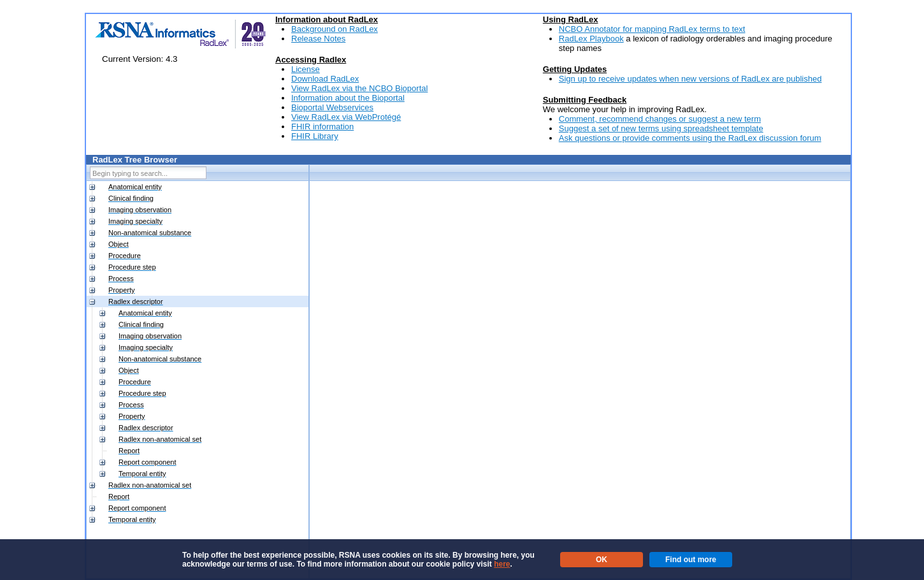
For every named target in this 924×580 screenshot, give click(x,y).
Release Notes (318, 39)
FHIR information (322, 127)
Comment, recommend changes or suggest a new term (660, 119)
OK (602, 560)
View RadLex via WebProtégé (346, 117)
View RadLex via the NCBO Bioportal (359, 88)
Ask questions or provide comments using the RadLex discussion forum (690, 138)
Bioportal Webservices (332, 107)
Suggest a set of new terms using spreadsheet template (661, 128)
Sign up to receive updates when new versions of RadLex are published (690, 79)
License (306, 69)
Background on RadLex (335, 29)
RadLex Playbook (591, 39)
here (502, 564)
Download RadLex (325, 79)
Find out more (691, 560)
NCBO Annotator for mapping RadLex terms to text (652, 29)
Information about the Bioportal (348, 98)
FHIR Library (315, 136)
